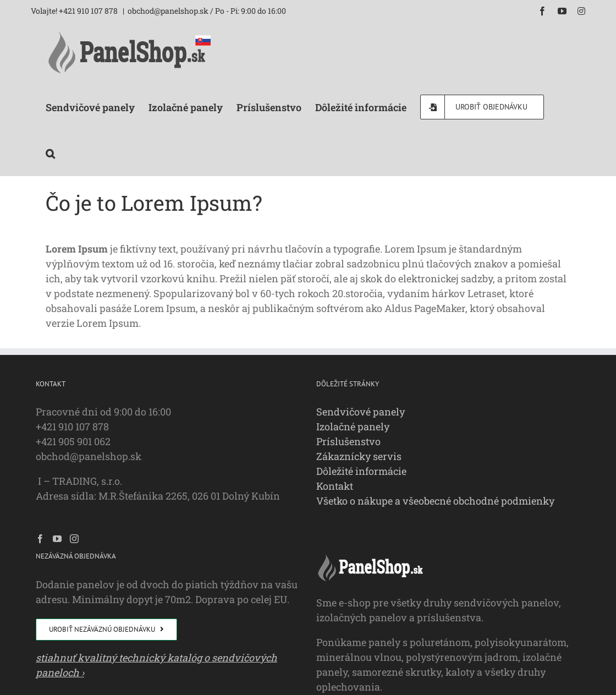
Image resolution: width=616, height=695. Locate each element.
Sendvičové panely (361, 412)
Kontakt (335, 486)
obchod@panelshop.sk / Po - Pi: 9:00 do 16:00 (207, 11)
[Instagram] (74, 539)
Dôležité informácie (361, 471)
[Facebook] (40, 539)
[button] (50, 152)
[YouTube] (57, 539)
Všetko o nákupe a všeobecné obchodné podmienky (435, 501)
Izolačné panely (353, 426)
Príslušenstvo (348, 441)
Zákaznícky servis (359, 456)
